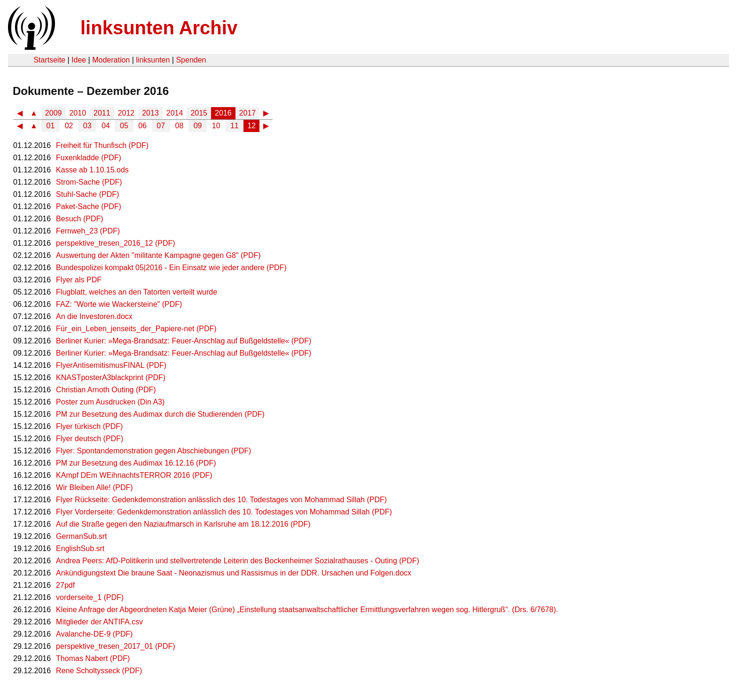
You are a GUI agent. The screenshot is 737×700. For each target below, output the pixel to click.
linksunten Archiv (159, 28)
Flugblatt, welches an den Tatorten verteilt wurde (137, 292)
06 (142, 126)
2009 (54, 113)
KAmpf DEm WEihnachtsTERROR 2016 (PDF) (134, 475)
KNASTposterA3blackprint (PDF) (111, 377)
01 (51, 126)
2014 (175, 113)
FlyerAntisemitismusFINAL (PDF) (111, 365)
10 (216, 126)
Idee (79, 60)
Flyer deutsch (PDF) (90, 439)
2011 (102, 113)
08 (180, 126)
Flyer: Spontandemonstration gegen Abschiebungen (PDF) (153, 451)
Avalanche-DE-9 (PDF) (94, 634)
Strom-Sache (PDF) (89, 182)
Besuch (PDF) (79, 219)
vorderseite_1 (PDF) (90, 597)
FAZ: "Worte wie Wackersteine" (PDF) (119, 304)
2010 (78, 113)
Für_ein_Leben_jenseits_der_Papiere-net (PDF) (136, 329)
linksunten (153, 60)
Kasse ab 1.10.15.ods (92, 170)
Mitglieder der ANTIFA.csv (99, 622)
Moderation (111, 60)
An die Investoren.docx (94, 316)
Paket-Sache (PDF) (89, 206)
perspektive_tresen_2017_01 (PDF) (115, 646)
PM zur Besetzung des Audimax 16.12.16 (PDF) (136, 463)
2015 (199, 113)
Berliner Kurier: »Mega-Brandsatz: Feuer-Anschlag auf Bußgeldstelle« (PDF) (184, 341)
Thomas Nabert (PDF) (93, 658)
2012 (126, 113)
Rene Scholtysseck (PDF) (99, 671)
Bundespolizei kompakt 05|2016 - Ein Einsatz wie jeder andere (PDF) (171, 268)
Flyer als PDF (79, 280)
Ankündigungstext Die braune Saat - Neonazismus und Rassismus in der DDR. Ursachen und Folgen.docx (234, 573)
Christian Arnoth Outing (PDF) (106, 390)
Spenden (191, 60)
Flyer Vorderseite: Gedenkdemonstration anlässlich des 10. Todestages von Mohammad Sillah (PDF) (224, 512)
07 (161, 126)
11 (235, 126)
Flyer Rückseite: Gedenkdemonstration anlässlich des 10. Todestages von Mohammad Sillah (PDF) (221, 500)
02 (69, 126)
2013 (150, 113)
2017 (248, 113)
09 (198, 126)
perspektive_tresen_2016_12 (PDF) (115, 243)
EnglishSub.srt (80, 548)
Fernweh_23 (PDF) (88, 231)
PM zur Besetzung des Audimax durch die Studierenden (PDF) (160, 414)
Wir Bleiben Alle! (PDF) (94, 487)
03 (87, 126)
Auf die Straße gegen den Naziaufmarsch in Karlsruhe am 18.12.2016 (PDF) (183, 524)
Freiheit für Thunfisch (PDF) (102, 145)
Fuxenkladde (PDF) (89, 158)
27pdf (65, 585)
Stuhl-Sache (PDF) (87, 194)
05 (124, 126)
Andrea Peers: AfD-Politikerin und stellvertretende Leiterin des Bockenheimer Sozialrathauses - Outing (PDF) (238, 561)
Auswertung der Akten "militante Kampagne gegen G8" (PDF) (158, 255)
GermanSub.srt (81, 536)
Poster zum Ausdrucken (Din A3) (110, 402)
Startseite (49, 60)
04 (106, 126)
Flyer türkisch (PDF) (89, 426)
